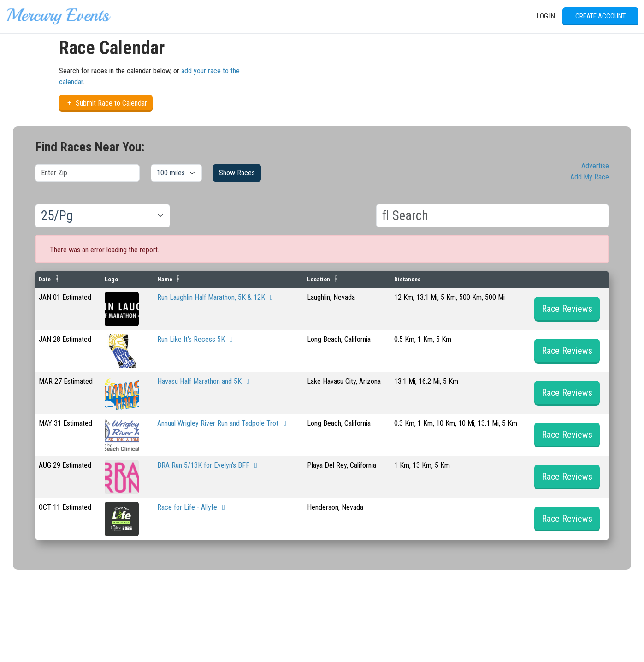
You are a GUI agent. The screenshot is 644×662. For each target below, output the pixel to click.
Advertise (595, 166)
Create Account (600, 16)
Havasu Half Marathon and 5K (205, 381)
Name (165, 279)
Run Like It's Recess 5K (197, 339)
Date (45, 279)
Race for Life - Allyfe (193, 507)
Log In (546, 16)
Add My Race (590, 177)
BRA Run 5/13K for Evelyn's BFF (209, 465)
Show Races (237, 173)
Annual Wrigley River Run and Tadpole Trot (223, 423)
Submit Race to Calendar (106, 103)
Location (319, 279)
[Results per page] (103, 216)
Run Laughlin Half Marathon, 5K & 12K (217, 297)
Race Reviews (567, 309)
